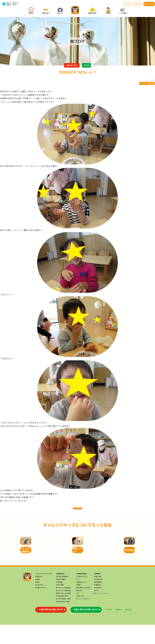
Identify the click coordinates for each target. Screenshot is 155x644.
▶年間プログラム (41, 607)
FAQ (77, 599)
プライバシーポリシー (83, 618)
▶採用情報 (98, 601)
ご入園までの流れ (82, 596)
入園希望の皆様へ (92, 11)
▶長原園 (59, 601)
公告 (77, 612)
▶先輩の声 (98, 607)
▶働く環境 (98, 596)
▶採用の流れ (98, 599)
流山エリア (16, 3)
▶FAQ (96, 610)
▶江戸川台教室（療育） (64, 618)
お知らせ (138, 4)
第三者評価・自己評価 (83, 607)
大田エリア (9, 3)
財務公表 (79, 610)
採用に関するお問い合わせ (86, 629)
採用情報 (108, 11)
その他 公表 (80, 615)
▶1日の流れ (39, 604)
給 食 (15, 5)
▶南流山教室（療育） (63, 621)
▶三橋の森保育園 (62, 596)
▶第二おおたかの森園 (63, 612)
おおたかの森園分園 (147, 83)
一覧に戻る (77, 510)
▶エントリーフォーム (101, 612)
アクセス (128, 4)
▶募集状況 (98, 604)
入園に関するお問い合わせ (51, 629)
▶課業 (37, 599)
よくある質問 (123, 11)
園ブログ (60, 11)
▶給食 (37, 601)
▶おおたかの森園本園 (63, 610)
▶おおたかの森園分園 (63, 607)
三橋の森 (8, 5)
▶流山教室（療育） (63, 615)
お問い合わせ (149, 4)
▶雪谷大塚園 (61, 599)
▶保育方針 (39, 596)
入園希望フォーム (82, 601)
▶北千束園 (60, 604)
